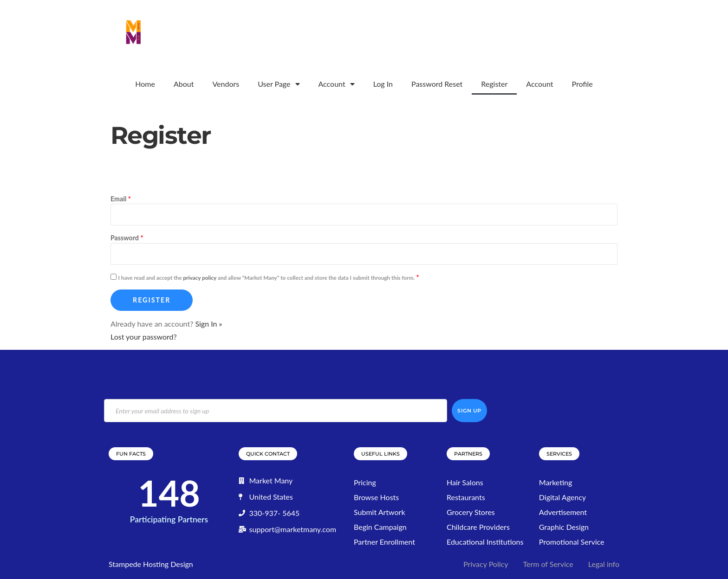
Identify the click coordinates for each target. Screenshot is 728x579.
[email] (276, 411)
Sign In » (208, 324)
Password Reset (437, 84)
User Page (279, 84)
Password (127, 238)
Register (494, 84)
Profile (582, 84)
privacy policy (200, 278)
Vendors (226, 84)
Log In (383, 84)
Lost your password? (144, 337)
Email (121, 199)
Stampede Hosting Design (151, 564)
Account (337, 84)
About (184, 84)
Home (145, 84)
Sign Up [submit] (469, 411)
